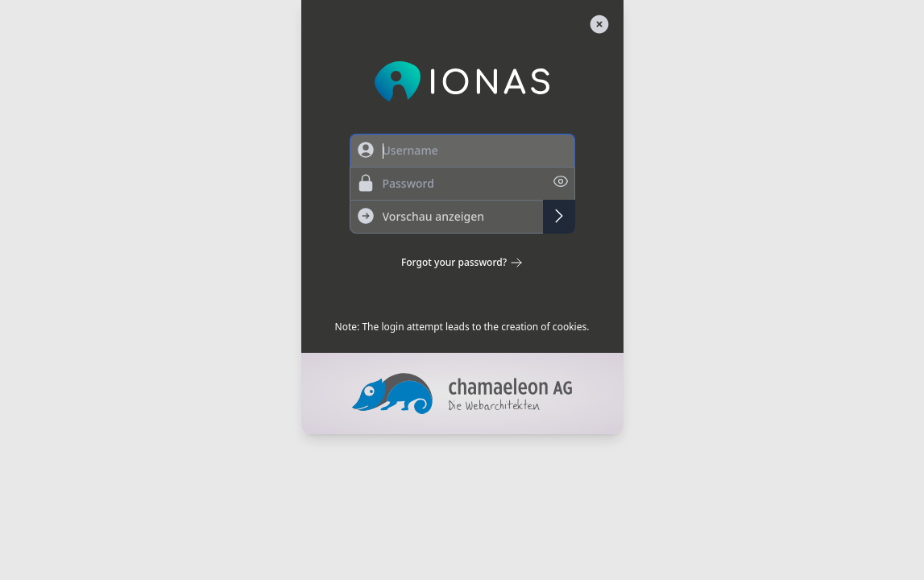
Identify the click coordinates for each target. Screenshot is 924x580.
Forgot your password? (462, 263)
